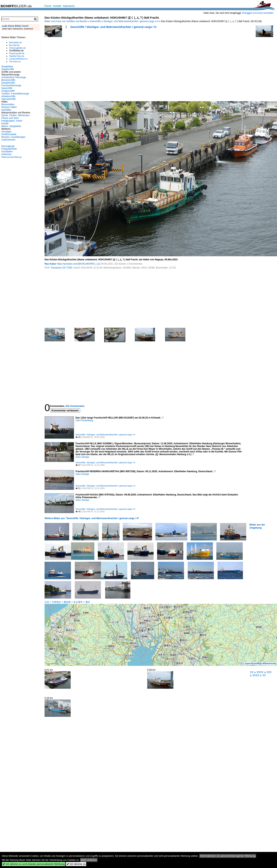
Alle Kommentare (75, 406)
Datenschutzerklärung (11, 157)
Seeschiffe (95, 21)
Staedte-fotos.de (17, 56)
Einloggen (247, 13)
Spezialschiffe (9, 99)
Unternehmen (8, 140)
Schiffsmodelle (9, 134)
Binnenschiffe (8, 80)
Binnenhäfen (8, 104)
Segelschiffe (8, 69)
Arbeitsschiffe (8, 96)
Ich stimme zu (76, 864)
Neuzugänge (8, 146)
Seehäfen (6, 110)
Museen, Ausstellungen (13, 137)
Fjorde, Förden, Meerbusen (15, 115)
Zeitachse (6, 154)
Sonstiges (6, 132)
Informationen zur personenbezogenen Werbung (228, 856)
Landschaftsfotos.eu (18, 59)
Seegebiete (7, 66)
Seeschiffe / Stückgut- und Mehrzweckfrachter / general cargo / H (113, 27)
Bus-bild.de (14, 45)
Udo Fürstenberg (84, 420)
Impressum (69, 6)
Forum (48, 6)
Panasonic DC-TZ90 (62, 268)
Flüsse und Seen (10, 118)
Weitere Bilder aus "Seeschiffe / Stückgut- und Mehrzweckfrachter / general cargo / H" (92, 518)
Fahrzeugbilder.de (17, 48)
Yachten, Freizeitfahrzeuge (15, 94)
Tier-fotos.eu (15, 61)
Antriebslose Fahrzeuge (14, 77)
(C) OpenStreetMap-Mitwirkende (258, 664)
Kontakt (57, 6)
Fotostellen (7, 152)
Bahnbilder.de (15, 42)
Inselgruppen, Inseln (12, 121)
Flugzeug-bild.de (17, 53)
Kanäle (5, 123)
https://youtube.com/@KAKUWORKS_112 (79, 264)
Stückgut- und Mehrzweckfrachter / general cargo (129, 21)
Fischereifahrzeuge (11, 85)
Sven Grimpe (82, 457)
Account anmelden (264, 13)
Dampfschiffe (8, 83)
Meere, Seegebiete (11, 126)
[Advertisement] (112, 66)
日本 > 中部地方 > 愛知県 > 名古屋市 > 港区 (67, 602)
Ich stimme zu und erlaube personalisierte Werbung (34, 864)
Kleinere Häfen (9, 107)
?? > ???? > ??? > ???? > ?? (261, 674)
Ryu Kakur (50, 264)
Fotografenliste (9, 149)
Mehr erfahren (89, 860)
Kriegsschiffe (8, 91)
